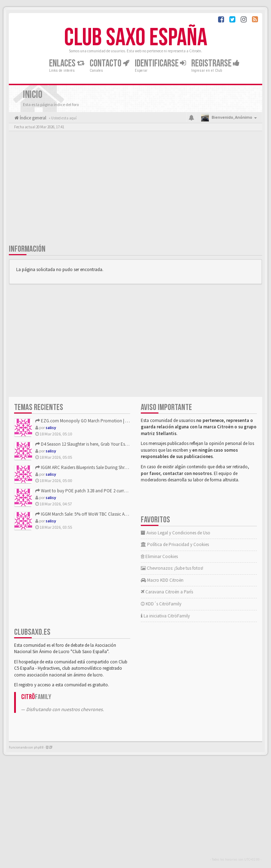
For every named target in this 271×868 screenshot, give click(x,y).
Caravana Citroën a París (167, 592)
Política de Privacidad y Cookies (175, 544)
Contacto (110, 63)
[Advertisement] (135, 189)
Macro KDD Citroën (162, 580)
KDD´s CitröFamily (161, 604)
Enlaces (67, 63)
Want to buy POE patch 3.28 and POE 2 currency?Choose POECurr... (103, 491)
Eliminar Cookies (159, 556)
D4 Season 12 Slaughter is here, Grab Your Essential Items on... (97, 444)
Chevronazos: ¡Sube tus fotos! (172, 568)
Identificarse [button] (160, 63)
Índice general (32, 118)
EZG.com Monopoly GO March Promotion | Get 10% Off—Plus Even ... (105, 421)
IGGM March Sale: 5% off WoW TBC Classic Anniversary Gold (95, 514)
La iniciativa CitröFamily (165, 616)
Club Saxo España (136, 38)
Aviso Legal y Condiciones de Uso (176, 533)
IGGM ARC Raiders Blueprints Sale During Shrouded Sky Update (97, 467)
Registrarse (215, 63)
